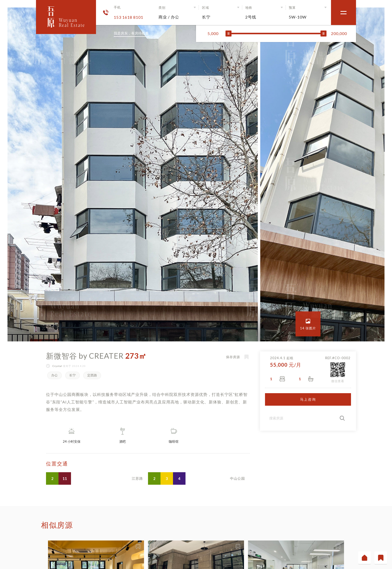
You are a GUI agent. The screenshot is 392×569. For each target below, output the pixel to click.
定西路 (92, 375)
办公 (54, 375)
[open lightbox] (308, 324)
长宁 (72, 375)
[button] (178, 13)
